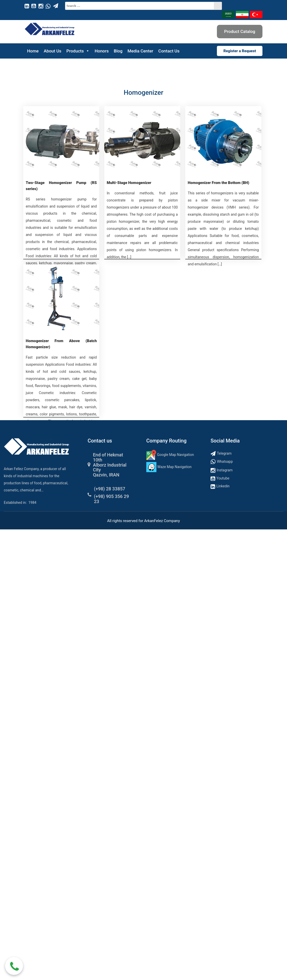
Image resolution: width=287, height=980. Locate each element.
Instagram (225, 470)
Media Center (140, 51)
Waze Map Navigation (175, 467)
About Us (53, 51)
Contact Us (169, 51)
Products (78, 51)
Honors (102, 51)
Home (33, 51)
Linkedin (223, 486)
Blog (118, 51)
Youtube (223, 478)
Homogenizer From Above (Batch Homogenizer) (61, 344)
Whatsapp (225, 461)
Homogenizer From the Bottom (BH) (219, 183)
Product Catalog (240, 31)
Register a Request (240, 51)
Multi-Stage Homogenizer (129, 183)
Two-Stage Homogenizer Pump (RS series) (61, 186)
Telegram (224, 453)
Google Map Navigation (176, 455)
